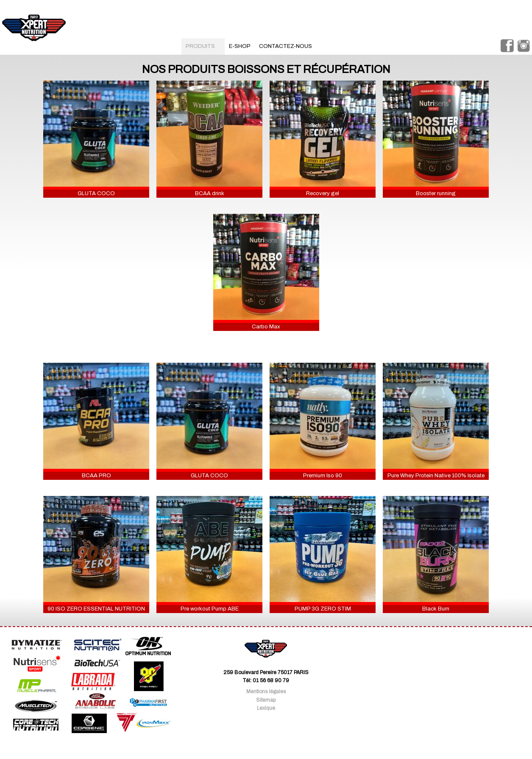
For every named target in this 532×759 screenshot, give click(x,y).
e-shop (240, 46)
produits (203, 46)
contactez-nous (285, 46)
